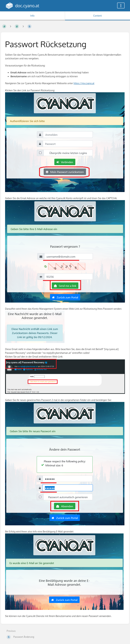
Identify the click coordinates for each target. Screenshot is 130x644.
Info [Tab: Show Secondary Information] (32, 16)
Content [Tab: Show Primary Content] (97, 16)
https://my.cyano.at (84, 83)
